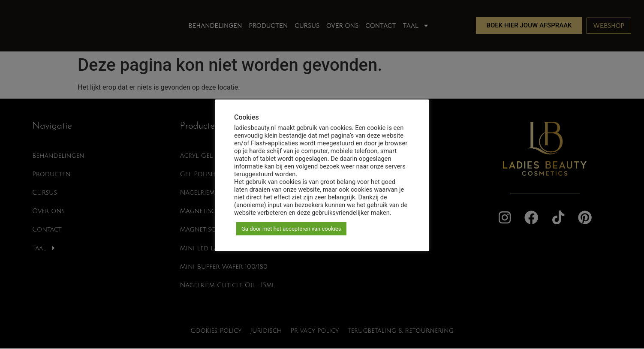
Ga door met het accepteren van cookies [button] (291, 229)
